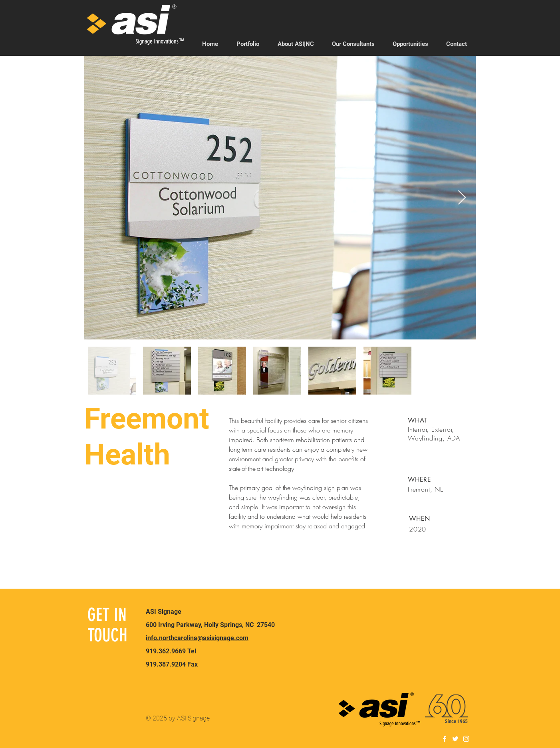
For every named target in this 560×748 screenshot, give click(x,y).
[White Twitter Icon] (455, 739)
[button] (353, 44)
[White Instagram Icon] (466, 739)
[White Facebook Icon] (445, 739)
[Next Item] (462, 198)
